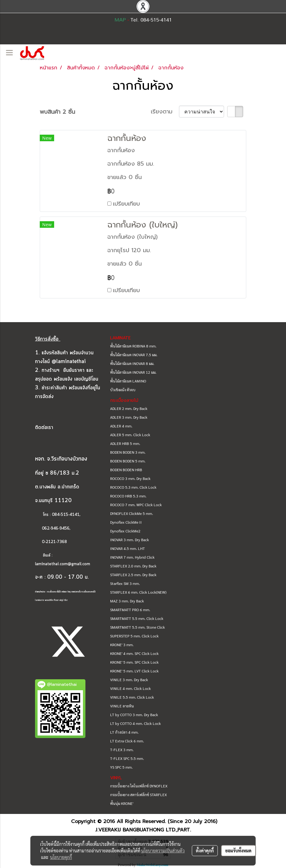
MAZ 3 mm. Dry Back (127, 601)
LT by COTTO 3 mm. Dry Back (134, 715)
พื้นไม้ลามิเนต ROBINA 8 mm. (133, 346)
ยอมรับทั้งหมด (238, 851)
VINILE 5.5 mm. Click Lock (132, 697)
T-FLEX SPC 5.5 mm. (127, 758)
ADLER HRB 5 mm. (125, 443)
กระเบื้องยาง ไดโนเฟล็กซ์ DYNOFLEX (139, 786)
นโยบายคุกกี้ (61, 857)
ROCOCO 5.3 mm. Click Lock (133, 487)
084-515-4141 (66, 515)
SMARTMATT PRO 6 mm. (130, 610)
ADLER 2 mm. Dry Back (129, 408)
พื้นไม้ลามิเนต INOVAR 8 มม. (132, 363)
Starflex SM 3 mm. (125, 583)
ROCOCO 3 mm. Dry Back (130, 478)
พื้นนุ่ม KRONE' (122, 803)
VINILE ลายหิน (122, 706)
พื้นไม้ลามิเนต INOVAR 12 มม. (133, 372)
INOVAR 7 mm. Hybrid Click (132, 557)
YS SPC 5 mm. (121, 767)
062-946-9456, (53, 529)
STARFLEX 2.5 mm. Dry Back (133, 575)
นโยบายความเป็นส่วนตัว (163, 851)
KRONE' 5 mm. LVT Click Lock (134, 671)
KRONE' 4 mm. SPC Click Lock (134, 653)
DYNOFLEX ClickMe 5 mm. (132, 513)
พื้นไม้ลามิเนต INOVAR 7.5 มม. (134, 355)
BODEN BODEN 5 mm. (128, 461)
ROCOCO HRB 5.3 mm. (128, 496)
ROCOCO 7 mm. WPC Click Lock (136, 505)
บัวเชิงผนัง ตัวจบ (123, 390)
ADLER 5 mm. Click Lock (130, 435)
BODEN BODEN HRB (126, 470)
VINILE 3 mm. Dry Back (129, 680)
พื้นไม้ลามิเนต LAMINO (128, 381)
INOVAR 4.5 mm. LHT (128, 548)
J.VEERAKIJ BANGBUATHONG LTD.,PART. (143, 830)
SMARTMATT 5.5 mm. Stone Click (138, 627)
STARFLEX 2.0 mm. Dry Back (133, 566)
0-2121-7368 (54, 542)
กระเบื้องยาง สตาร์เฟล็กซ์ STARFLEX (138, 795)
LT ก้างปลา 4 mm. (124, 732)
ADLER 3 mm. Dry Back (129, 417)
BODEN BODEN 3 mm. (128, 452)
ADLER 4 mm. (121, 426)
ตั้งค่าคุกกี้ (205, 851)
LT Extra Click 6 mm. (127, 741)
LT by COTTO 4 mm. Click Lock (135, 723)
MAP (120, 20)
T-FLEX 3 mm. (122, 750)
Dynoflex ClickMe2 (125, 531)
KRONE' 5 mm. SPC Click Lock (134, 662)
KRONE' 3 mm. (122, 645)
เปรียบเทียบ (126, 204)
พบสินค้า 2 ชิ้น (57, 112)
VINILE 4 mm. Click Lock (130, 688)
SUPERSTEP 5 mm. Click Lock (134, 636)
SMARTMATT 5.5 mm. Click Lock (137, 618)
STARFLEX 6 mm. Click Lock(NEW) (138, 592)
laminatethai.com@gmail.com (63, 564)
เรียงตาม (165, 112)
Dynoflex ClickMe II (126, 522)
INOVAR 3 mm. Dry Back (130, 540)
